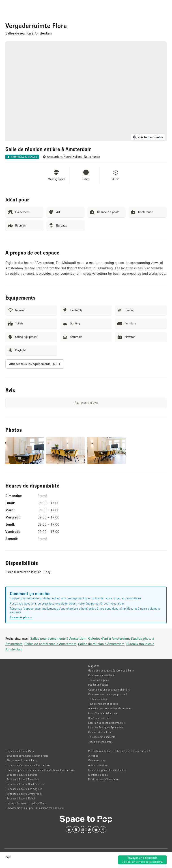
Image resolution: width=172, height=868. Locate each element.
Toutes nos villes (98, 699)
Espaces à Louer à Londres (22, 775)
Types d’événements (100, 742)
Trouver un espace (99, 680)
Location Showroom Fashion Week (26, 803)
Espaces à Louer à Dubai (21, 798)
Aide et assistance (99, 765)
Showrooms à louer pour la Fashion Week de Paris (35, 808)
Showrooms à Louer (99, 718)
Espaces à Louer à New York (23, 779)
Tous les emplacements (102, 737)
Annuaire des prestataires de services (110, 708)
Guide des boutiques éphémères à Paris (111, 670)
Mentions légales (98, 775)
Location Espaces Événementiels (107, 723)
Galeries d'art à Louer (100, 732)
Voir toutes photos (148, 137)
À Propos (93, 756)
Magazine (94, 666)
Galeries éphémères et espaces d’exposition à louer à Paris (40, 770)
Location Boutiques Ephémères (106, 727)
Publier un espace (98, 685)
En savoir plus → (21, 617)
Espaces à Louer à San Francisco (26, 784)
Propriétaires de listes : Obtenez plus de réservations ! (119, 751)
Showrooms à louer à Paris (22, 760)
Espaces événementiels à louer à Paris (28, 765)
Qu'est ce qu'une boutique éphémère (109, 690)
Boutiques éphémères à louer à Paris (27, 756)
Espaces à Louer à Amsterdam (24, 794)
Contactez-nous (97, 760)
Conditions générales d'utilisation (107, 770)
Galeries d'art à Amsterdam (109, 638)
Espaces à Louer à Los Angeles (24, 789)
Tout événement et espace (103, 704)
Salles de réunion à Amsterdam (101, 644)
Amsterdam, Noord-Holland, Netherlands (73, 157)
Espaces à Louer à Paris (20, 751)
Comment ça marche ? (101, 675)
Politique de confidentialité (103, 779)
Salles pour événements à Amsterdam (58, 638)
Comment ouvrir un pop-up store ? (108, 694)
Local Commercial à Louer (103, 713)
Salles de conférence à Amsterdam (50, 644)
